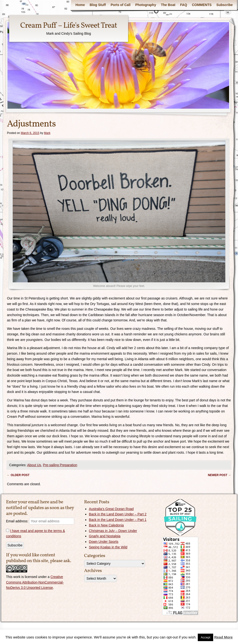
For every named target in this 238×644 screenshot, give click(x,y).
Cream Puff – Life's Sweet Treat (69, 26)
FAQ (184, 5)
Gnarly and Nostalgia (105, 536)
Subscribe (225, 5)
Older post (18, 475)
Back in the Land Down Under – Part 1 (118, 520)
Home (80, 5)
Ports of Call (120, 5)
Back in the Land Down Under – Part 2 (118, 514)
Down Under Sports (104, 542)
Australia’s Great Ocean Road (111, 509)
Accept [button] (205, 637)
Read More (223, 637)
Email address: (40, 521)
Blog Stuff (98, 5)
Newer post (219, 475)
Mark (47, 133)
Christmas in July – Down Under (113, 531)
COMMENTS (202, 5)
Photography (146, 5)
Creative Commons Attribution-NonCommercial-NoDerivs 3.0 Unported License (35, 582)
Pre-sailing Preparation (60, 465)
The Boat (168, 5)
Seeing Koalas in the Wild (108, 547)
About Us (34, 465)
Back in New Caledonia (106, 525)
